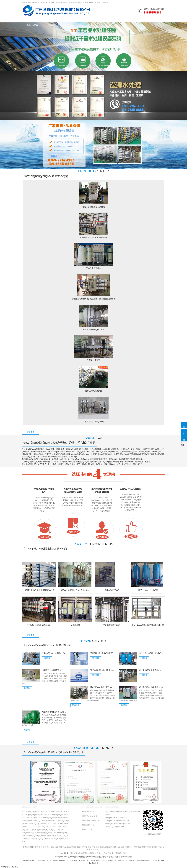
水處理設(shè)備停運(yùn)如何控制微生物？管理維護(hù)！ (54, 712)
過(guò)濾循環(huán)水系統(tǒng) (75, 590)
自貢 (41, 847)
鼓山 (90, 847)
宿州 (44, 847)
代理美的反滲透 (93, 360)
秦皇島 (102, 847)
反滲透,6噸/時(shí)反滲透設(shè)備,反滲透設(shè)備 (93, 299)
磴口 (48, 847)
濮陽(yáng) (129, 847)
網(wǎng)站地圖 (127, 857)
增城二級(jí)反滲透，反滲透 (94, 207)
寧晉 (60, 847)
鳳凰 (68, 847)
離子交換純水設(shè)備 (148, 590)
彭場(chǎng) (83, 847)
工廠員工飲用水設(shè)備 (93, 422)
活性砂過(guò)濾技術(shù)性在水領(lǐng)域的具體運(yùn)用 (151, 653)
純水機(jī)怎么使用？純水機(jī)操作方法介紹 (151, 670)
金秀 (93, 849)
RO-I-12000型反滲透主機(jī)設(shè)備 (148, 625)
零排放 (73, 853)
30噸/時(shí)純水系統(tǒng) (39, 625)
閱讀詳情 (47, 658)
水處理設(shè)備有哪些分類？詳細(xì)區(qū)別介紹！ (54, 670)
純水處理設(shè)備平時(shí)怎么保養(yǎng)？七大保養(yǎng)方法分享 (151, 687)
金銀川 (97, 849)
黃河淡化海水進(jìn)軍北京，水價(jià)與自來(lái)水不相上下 (103, 653)
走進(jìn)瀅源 (137, 20)
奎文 (37, 847)
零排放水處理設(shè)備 (90, 820)
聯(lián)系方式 (54, 25)
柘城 (93, 847)
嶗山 (52, 847)
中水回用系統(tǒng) (112, 625)
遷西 (115, 847)
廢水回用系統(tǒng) (94, 391)
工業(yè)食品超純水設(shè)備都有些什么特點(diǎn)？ (54, 653)
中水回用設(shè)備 (119, 853)
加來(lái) (155, 847)
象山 (139, 847)
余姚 (119, 847)
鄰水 (111, 847)
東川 (72, 847)
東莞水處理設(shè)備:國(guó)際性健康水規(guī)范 (103, 670)
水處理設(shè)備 (57, 20)
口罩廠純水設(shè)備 (89, 816)
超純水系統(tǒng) (112, 590)
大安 (64, 847)
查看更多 (31, 432)
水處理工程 (77, 20)
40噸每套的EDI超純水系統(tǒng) (93, 237)
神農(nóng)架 (146, 847)
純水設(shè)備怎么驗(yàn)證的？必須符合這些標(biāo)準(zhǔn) (103, 687)
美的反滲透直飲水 (93, 268)
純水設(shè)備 (56, 11)
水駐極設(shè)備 (88, 812)
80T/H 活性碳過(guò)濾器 (93, 330)
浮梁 (56, 847)
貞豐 (135, 847)
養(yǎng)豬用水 (82, 853)
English (71, 25)
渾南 (160, 847)
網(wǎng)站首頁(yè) (34, 20)
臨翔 (76, 847)
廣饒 (107, 847)
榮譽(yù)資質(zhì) (116, 20)
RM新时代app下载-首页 (9, 867)
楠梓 (97, 847)
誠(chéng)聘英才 (33, 25)
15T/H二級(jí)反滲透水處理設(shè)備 (39, 590)
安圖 (123, 847)
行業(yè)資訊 (95, 20)
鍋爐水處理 (75, 625)
